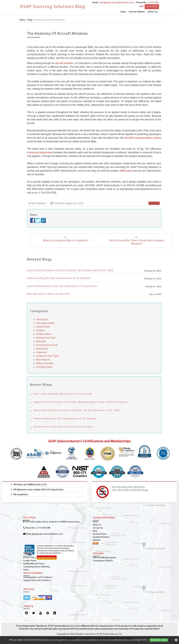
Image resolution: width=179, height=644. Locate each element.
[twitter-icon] (33, 614)
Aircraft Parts (43, 327)
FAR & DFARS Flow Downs (104, 558)
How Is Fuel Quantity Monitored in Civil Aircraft (63, 394)
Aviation (41, 330)
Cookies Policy (30, 561)
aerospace (154, 203)
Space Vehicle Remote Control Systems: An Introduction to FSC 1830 (70, 271)
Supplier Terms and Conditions (37, 580)
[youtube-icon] (40, 614)
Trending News (44, 367)
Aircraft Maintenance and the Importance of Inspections (62, 286)
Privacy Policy (30, 558)
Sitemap (97, 540)
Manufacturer (43, 360)
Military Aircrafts (45, 363)
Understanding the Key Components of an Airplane (59, 278)
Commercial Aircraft (47, 345)
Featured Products (101, 537)
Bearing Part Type (46, 338)
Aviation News (44, 334)
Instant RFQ (152, 7)
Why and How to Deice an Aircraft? (49, 294)
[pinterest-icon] (47, 614)
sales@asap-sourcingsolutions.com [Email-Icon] (47, 534)
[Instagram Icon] (26, 614)
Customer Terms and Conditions (38, 577)
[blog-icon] (54, 614)
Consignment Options (103, 561)
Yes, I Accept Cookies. (159, 640)
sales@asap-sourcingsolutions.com (116, 3)
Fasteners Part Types (48, 356)
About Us (97, 525)
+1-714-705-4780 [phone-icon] (43, 528)
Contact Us (153, 12)
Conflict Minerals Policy (34, 564)
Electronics (42, 349)
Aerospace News (45, 323)
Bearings (41, 341)
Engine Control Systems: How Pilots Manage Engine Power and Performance (81, 402)
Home (123, 12)
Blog (30, 20)
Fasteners (42, 352)
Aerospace (42, 319)
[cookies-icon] (176, 640)
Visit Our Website (137, 12)
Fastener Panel (100, 534)
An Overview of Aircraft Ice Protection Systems (63, 427)
